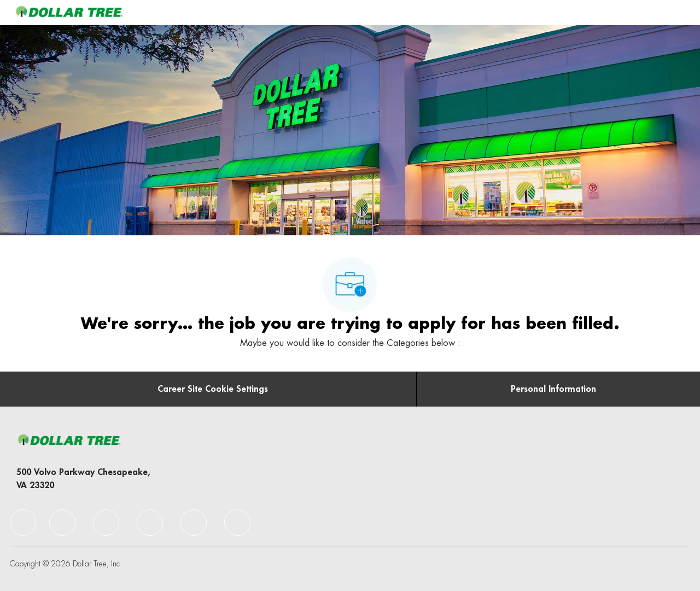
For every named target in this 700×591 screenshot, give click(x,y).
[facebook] (23, 523)
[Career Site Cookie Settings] (213, 389)
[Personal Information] (553, 389)
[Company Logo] (69, 12)
